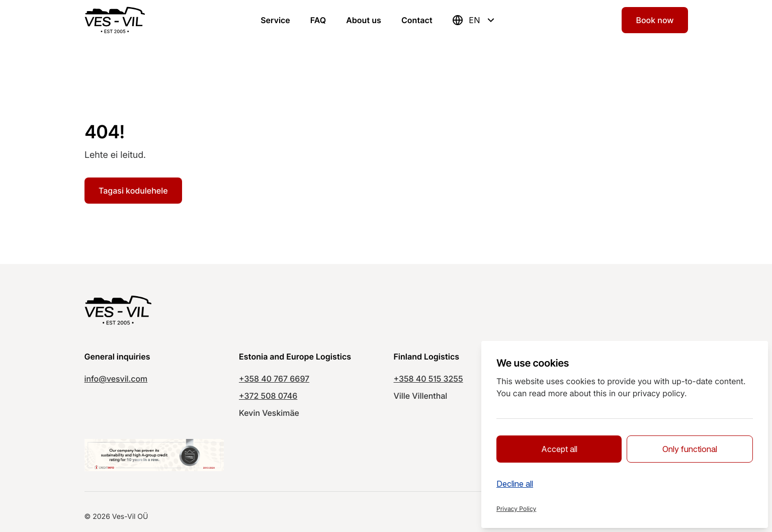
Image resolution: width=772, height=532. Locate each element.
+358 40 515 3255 (428, 379)
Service (275, 20)
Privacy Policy (516, 509)
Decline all (515, 484)
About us (364, 20)
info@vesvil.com (116, 379)
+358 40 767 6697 (274, 379)
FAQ (318, 20)
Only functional (690, 449)
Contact (417, 20)
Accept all (559, 449)
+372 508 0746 (268, 396)
